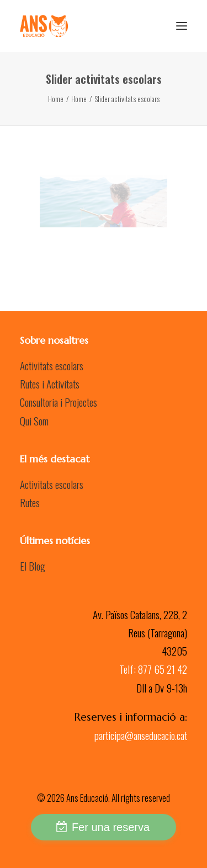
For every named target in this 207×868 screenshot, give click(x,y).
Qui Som (34, 420)
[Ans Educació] (44, 26)
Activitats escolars (52, 365)
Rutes (30, 502)
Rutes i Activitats (50, 384)
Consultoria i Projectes (59, 402)
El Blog (33, 566)
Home (56, 99)
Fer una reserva (111, 827)
